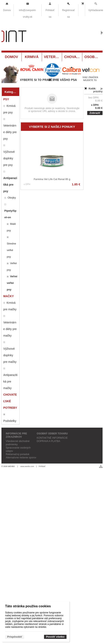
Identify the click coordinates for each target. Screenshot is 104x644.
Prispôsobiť (15, 637)
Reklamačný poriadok (18, 454)
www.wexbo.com (27, 466)
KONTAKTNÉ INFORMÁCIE (52, 438)
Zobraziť (95, 113)
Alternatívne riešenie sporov (21, 458)
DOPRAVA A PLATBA (48, 441)
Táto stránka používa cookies (28, 606)
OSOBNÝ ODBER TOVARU (52, 434)
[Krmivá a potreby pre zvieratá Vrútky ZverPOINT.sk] (52, 37)
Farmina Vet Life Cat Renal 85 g (52, 179)
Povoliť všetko (55, 637)
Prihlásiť (42, 466)
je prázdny (98, 90)
